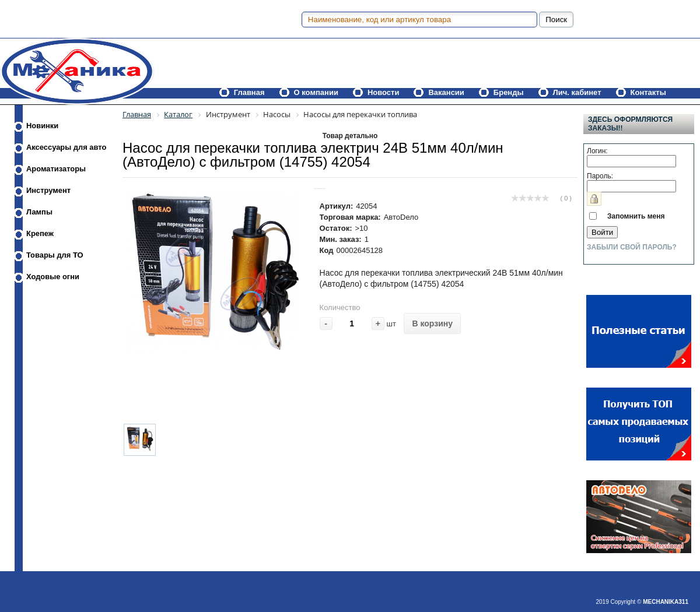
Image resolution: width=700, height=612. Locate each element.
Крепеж (40, 233)
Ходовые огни (53, 277)
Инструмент (48, 190)
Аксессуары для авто (66, 147)
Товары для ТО (55, 255)
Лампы (39, 212)
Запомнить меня (636, 216)
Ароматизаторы (56, 169)
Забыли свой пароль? (632, 247)
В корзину (432, 323)
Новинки (42, 126)
